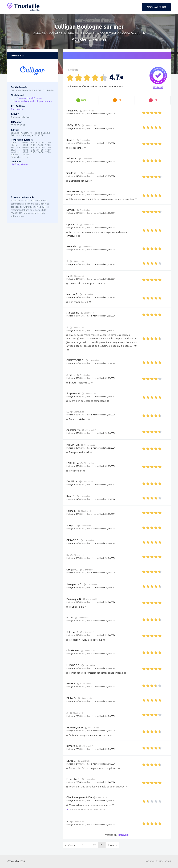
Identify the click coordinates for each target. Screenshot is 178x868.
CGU (168, 861)
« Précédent (72, 845)
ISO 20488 (158, 87)
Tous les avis (17, 109)
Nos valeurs (156, 7)
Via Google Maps (19, 164)
